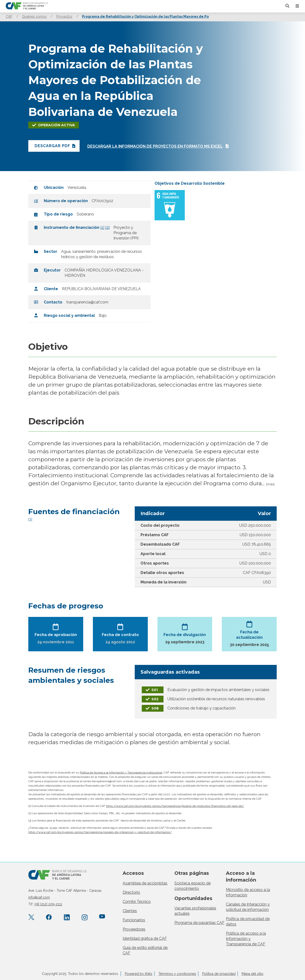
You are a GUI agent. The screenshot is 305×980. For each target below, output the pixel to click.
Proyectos (64, 16)
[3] (30, 519)
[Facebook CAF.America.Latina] (49, 918)
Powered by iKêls (139, 974)
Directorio (131, 892)
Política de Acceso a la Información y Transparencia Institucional (121, 773)
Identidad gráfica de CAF (145, 938)
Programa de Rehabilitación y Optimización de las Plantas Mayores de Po (145, 16)
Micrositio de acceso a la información (248, 892)
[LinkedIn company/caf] (67, 918)
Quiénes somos (34, 16)
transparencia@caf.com (87, 302)
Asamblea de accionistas (145, 883)
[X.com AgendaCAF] (31, 918)
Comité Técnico (137, 902)
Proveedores (134, 929)
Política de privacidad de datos (248, 921)
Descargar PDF (52, 146)
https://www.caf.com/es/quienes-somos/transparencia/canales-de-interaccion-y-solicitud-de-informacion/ (100, 832)
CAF (9, 16)
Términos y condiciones (177, 974)
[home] (27, 6)
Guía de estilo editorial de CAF (145, 950)
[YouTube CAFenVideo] (102, 918)
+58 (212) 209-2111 (48, 904)
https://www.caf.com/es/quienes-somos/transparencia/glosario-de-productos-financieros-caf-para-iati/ (175, 806)
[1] (102, 227)
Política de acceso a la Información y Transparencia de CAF (246, 939)
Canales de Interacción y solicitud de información (248, 907)
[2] (107, 227)
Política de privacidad (219, 974)
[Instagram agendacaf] (85, 918)
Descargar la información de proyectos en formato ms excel (156, 146)
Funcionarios (134, 920)
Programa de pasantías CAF (199, 923)
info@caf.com (39, 897)
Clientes (130, 911)
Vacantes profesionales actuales (195, 911)
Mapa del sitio (253, 974)
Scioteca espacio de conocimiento (193, 886)
